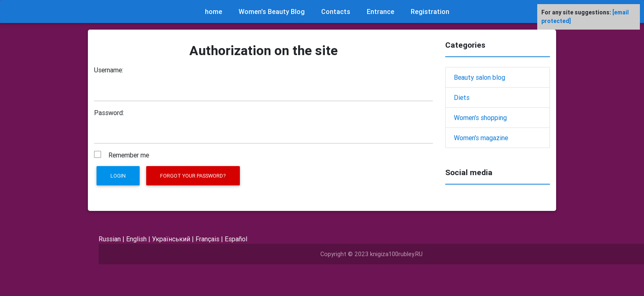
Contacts (336, 12)
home (214, 12)
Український (171, 239)
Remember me (129, 155)
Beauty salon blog (480, 77)
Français (207, 239)
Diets (462, 97)
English (136, 239)
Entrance (381, 12)
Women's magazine (481, 138)
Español (236, 239)
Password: (109, 113)
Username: (109, 70)
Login (118, 176)
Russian (110, 239)
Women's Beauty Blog (272, 12)
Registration (430, 12)
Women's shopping (480, 118)
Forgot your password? (193, 176)
